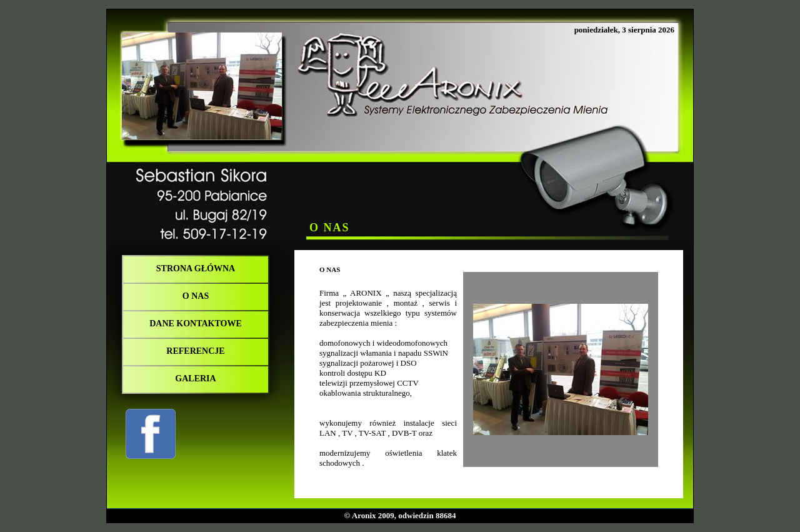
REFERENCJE (195, 351)
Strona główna (196, 269)
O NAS (196, 296)
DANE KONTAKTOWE (196, 324)
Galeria (195, 379)
